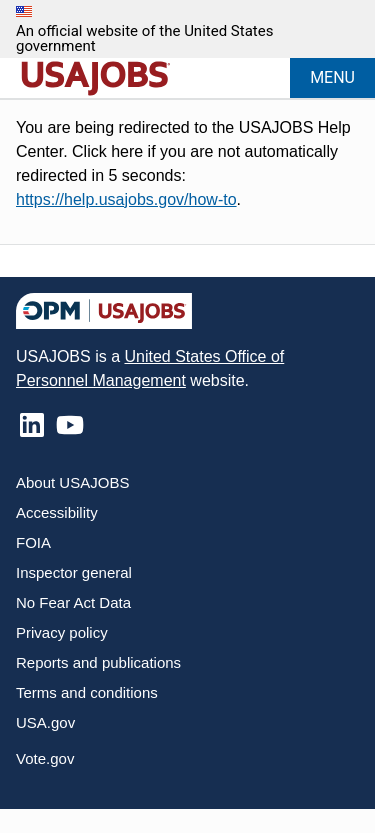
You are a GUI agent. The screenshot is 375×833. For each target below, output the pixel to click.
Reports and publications (98, 662)
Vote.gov (45, 758)
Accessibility (57, 512)
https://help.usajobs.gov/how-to (126, 199)
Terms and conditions (87, 692)
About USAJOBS (72, 482)
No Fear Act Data (73, 602)
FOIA (33, 542)
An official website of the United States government (144, 39)
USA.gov (45, 722)
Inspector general (74, 572)
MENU (332, 77)
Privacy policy (62, 632)
